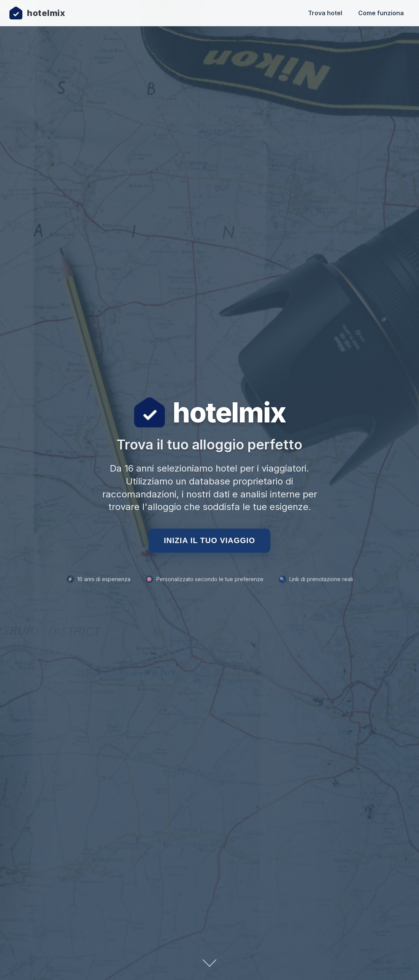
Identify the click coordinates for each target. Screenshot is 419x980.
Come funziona (381, 13)
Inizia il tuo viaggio (209, 540)
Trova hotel (325, 13)
